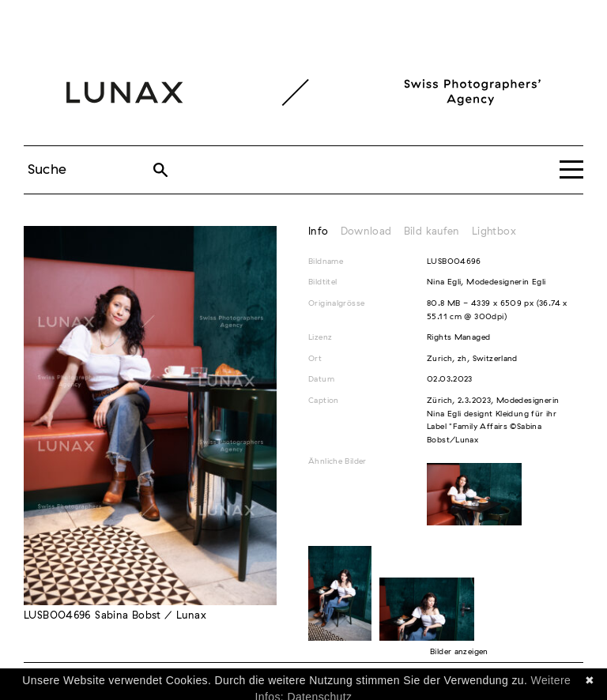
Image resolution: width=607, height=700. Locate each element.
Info (319, 232)
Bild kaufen (432, 232)
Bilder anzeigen (459, 652)
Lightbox (494, 232)
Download (366, 232)
